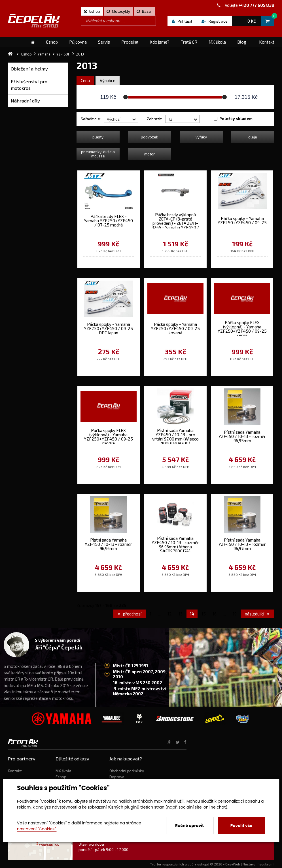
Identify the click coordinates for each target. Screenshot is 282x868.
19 (235, 614)
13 (181, 614)
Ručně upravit (189, 826)
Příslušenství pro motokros (29, 85)
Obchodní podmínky (127, 771)
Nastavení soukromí (258, 864)
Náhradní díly (25, 101)
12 (170, 614)
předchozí (130, 614)
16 (215, 614)
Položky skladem (236, 119)
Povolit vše (241, 826)
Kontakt (15, 771)
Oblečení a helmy (29, 69)
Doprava (117, 777)
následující (257, 614)
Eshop (61, 777)
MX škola (63, 771)
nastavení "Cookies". (37, 829)
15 (204, 614)
